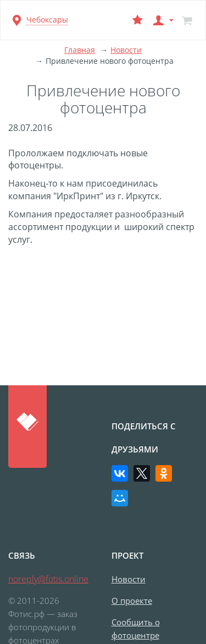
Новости (126, 50)
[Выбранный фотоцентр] (137, 20)
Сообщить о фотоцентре (136, 629)
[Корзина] (187, 20)
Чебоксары (47, 20)
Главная (80, 50)
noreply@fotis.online (48, 579)
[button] (162, 20)
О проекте (132, 601)
